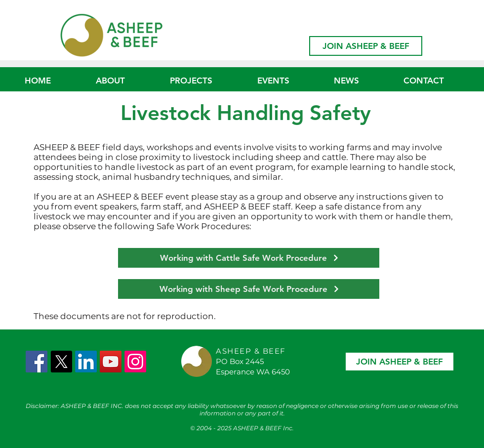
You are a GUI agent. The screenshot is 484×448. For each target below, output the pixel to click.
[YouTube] (111, 362)
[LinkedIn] (86, 362)
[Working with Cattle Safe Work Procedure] (249, 258)
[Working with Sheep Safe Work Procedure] (249, 289)
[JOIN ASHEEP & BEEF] (366, 46)
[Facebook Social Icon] (37, 362)
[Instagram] (135, 362)
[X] (61, 362)
